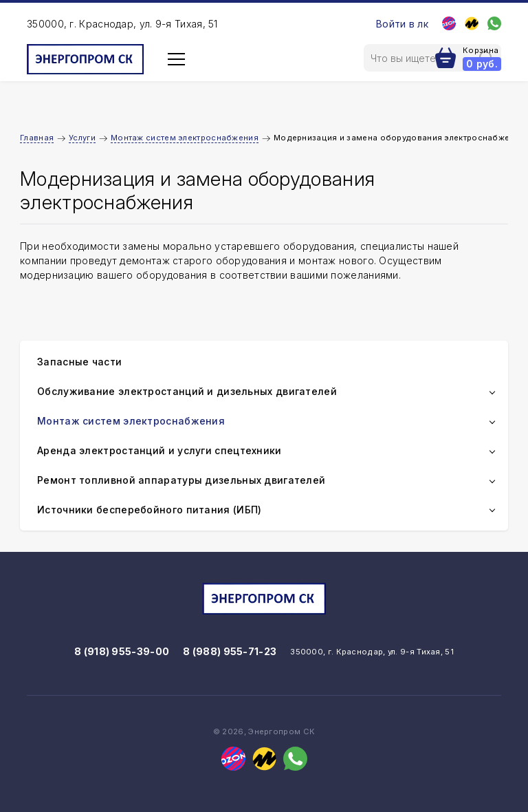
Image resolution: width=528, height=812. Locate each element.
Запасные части (79, 362)
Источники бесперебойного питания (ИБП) (149, 510)
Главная (37, 138)
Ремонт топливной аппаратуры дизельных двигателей (181, 480)
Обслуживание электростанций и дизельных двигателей (187, 391)
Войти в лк (402, 24)
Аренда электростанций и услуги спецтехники (159, 450)
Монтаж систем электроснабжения (185, 138)
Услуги (82, 138)
